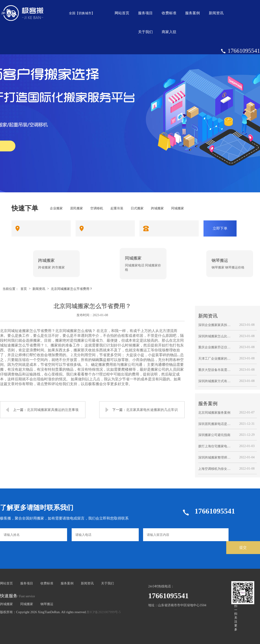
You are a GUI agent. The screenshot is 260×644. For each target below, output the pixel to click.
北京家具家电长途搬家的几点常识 (152, 410)
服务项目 (145, 13)
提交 (243, 547)
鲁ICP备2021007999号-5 (104, 612)
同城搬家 (27, 604)
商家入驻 (169, 32)
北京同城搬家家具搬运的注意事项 (53, 410)
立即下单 (220, 228)
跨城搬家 (6, 604)
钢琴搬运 (47, 604)
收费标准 (169, 13)
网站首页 (122, 13)
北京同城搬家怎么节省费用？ (72, 289)
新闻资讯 (216, 13)
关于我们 (145, 32)
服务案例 (192, 13)
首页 (24, 289)
